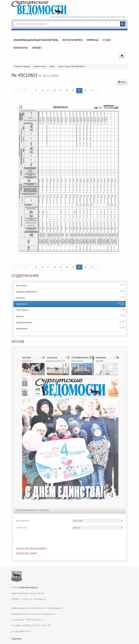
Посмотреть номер (27, 553)
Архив (38, 48)
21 (73, 90)
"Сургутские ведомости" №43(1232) (33, 510)
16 (42, 90)
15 (36, 90)
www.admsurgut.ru (29, 587)
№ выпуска (21, 528)
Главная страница (22, 66)
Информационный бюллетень (36, 40)
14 (121, 305)
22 (79, 90)
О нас (107, 40)
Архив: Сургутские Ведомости (71, 66)
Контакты (21, 48)
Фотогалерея (73, 40)
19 (61, 90)
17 (48, 90)
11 (123, 303)
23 (85, 90)
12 (123, 309)
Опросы (93, 40)
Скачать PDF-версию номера (31, 549)
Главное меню (40, 66)
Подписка (16, 639)
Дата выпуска (23, 521)
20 (67, 90)
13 (123, 315)
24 (92, 90)
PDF (122, 82)
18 (54, 90)
